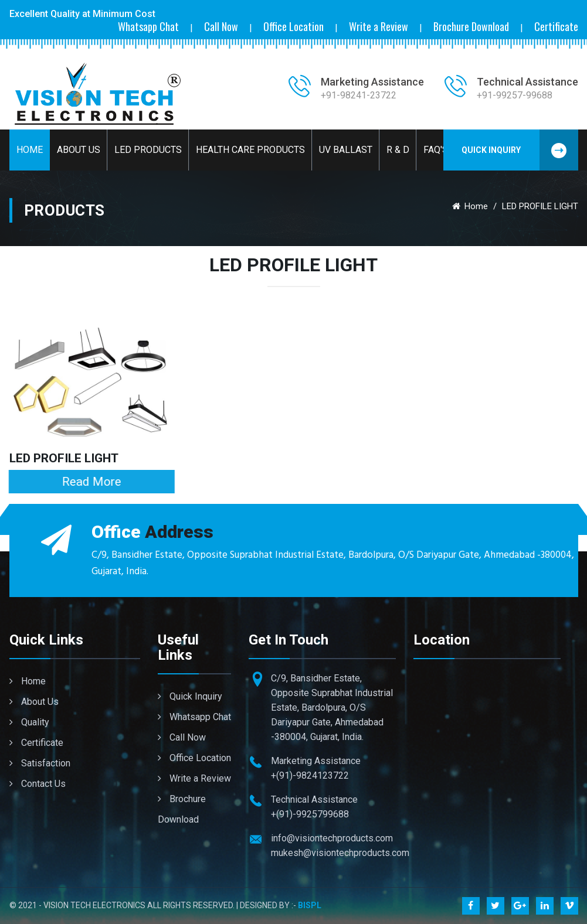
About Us (79, 150)
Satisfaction (40, 763)
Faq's (436, 150)
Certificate (556, 27)
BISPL (310, 905)
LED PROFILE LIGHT (64, 458)
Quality (29, 722)
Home (30, 150)
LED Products (148, 150)
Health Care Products (250, 150)
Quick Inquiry (520, 150)
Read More (87, 482)
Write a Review (379, 27)
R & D (398, 150)
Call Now (221, 27)
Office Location (293, 27)
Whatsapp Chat (148, 27)
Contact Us (38, 784)
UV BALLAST (346, 150)
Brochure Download (471, 27)
